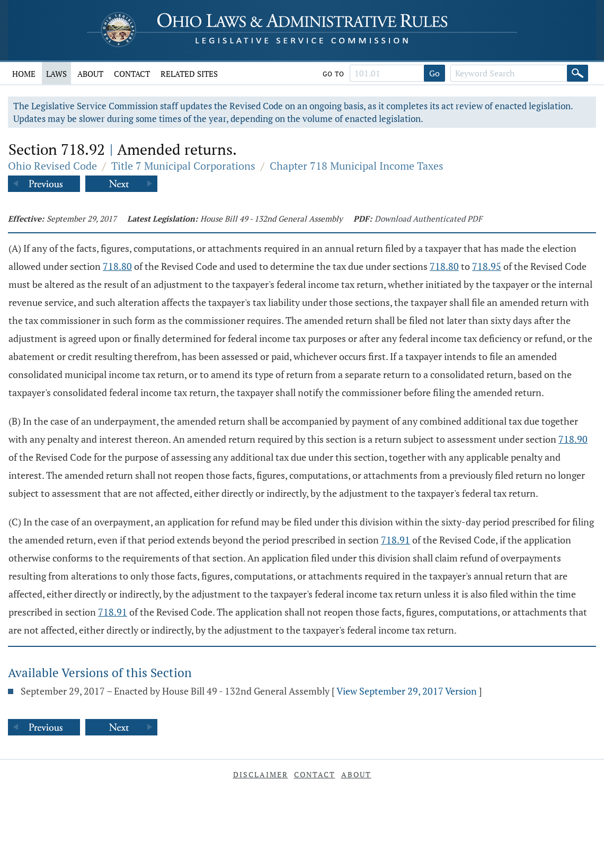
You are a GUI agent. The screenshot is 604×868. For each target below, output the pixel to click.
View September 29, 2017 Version (407, 691)
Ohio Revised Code (52, 166)
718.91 (396, 540)
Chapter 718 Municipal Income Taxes (357, 166)
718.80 (117, 266)
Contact (132, 74)
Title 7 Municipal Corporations (183, 166)
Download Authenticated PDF (428, 218)
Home (24, 74)
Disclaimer (261, 774)
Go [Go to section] (434, 73)
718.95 (487, 266)
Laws (56, 74)
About (90, 74)
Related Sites (189, 74)
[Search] (578, 73)
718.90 (573, 439)
